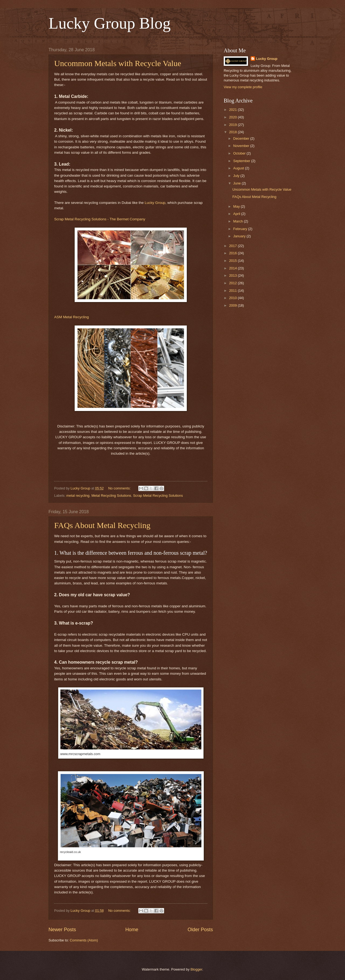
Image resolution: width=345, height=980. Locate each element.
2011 (233, 291)
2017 (233, 246)
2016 (233, 253)
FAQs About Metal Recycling (102, 525)
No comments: (120, 488)
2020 (233, 117)
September (242, 161)
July (237, 176)
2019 (233, 125)
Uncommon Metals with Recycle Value (118, 63)
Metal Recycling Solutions (111, 496)
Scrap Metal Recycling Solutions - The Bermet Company (100, 219)
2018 (233, 132)
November (242, 146)
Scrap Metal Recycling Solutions (158, 496)
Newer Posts (62, 930)
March (238, 221)
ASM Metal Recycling (71, 317)
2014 (233, 268)
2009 (233, 305)
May (237, 206)
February (241, 229)
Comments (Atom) (84, 940)
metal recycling (78, 496)
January (240, 236)
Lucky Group (155, 203)
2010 (233, 298)
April (237, 214)
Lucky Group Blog (110, 23)
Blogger (196, 969)
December (242, 138)
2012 (233, 283)
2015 (233, 261)
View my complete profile (243, 87)
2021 (233, 110)
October (240, 153)
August (239, 168)
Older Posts (200, 930)
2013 (233, 275)
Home (132, 930)
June (237, 183)
